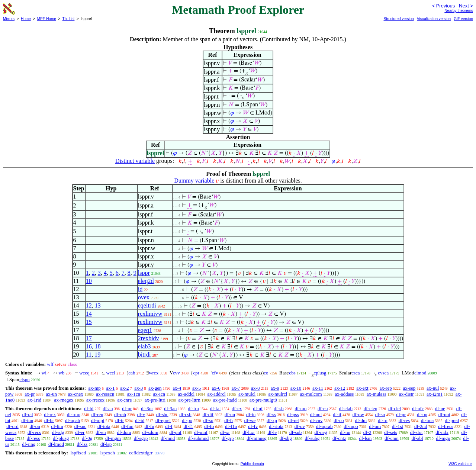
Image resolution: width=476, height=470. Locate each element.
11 (89, 355)
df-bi (89, 408)
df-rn (383, 420)
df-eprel (163, 420)
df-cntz (339, 438)
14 (89, 314)
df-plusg (61, 438)
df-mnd (168, 438)
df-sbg (286, 438)
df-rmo (74, 414)
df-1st (398, 426)
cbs (292, 373)
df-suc (81, 426)
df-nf (258, 408)
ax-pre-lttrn (189, 400)
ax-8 (255, 388)
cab (132, 373)
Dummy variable (194, 181)
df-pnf (176, 432)
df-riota (276, 426)
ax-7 (236, 388)
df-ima (427, 420)
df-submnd (198, 438)
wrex (154, 373)
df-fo (209, 426)
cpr (196, 373)
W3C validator (460, 464)
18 (98, 346)
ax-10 (296, 388)
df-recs (34, 432)
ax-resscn (105, 394)
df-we (250, 420)
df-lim (57, 426)
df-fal (215, 408)
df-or (127, 408)
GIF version (463, 19)
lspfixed (78, 453)
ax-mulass (377, 394)
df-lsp (106, 444)
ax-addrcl (217, 394)
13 (98, 305)
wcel (111, 373)
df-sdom (150, 432)
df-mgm (113, 438)
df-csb (185, 414)
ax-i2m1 (435, 394)
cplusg (320, 373)
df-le (272, 432)
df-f (169, 426)
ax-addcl (186, 394)
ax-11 (318, 388)
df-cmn (392, 438)
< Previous (443, 6)
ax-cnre (124, 400)
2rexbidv (149, 338)
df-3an (170, 408)
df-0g (87, 438)
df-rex (50, 414)
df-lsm (366, 438)
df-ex (237, 408)
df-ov (300, 426)
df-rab (120, 414)
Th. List (69, 19)
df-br (49, 420)
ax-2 (124, 388)
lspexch (107, 453)
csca (356, 373)
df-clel (395, 408)
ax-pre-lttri (155, 400)
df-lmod (56, 444)
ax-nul (433, 388)
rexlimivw (150, 314)
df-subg (312, 438)
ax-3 (139, 388)
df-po (187, 420)
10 (89, 281)
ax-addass (344, 394)
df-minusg (256, 438)
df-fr (229, 420)
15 (89, 322)
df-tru (193, 408)
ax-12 (340, 388)
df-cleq (371, 408)
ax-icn (159, 394)
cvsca (383, 373)
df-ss (271, 414)
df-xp (272, 420)
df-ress (33, 438)
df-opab (73, 420)
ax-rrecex (95, 400)
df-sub (295, 432)
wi (44, 373)
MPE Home (47, 19)
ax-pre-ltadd (225, 400)
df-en (101, 432)
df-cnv (316, 420)
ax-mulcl (247, 394)
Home (26, 19)
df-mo (300, 408)
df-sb (279, 408)
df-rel (294, 420)
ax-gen (155, 388)
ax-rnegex (64, 400)
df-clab (346, 408)
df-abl (417, 438)
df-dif (208, 414)
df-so (208, 420)
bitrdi (144, 355)
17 (89, 338)
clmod (420, 373)
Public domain (252, 464)
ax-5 (197, 388)
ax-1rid (35, 400)
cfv (215, 373)
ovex (144, 297)
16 (89, 346)
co (266, 373)
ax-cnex (76, 394)
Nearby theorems (459, 11)
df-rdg (58, 432)
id (140, 289)
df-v (141, 414)
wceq (84, 373)
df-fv (253, 426)
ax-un (51, 394)
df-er (80, 432)
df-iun (27, 420)
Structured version (398, 19)
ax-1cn (134, 394)
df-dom (124, 432)
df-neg (321, 432)
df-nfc (418, 408)
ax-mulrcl (278, 394)
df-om (375, 426)
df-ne (440, 408)
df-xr (225, 432)
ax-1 (111, 388)
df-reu (97, 414)
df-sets (391, 432)
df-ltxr (249, 432)
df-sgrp (141, 438)
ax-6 (216, 388)
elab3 (144, 346)
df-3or (147, 408)
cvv (176, 373)
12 (89, 305)
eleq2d (146, 281)
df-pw (358, 414)
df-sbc (162, 414)
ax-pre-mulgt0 (263, 400)
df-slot (416, 432)
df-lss (82, 444)
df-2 (367, 432)
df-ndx (442, 432)
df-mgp (443, 438)
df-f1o (231, 426)
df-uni (444, 414)
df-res (404, 420)
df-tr (120, 420)
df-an (108, 408)
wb (62, 373)
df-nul (316, 414)
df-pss (293, 414)
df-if (337, 414)
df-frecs (446, 426)
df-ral (28, 414)
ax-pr (30, 394)
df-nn (345, 432)
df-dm (361, 420)
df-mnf (201, 432)
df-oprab (324, 426)
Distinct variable (135, 161)
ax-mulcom (311, 394)
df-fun (127, 426)
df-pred (452, 420)
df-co (339, 420)
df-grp (228, 438)
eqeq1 (145, 330)
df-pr (401, 414)
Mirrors (9, 19)
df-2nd (421, 426)
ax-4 (177, 388)
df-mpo (351, 426)
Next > (466, 6)
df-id (140, 420)
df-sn (380, 414)
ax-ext (362, 388)
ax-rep (385, 388)
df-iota (104, 426)
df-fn (149, 426)
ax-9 (275, 388)
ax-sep (409, 388)
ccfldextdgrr (141, 453)
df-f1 (189, 426)
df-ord (12, 426)
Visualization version (434, 19)
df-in (251, 414)
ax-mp (95, 388)
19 (97, 355)
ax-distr (406, 394)
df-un (230, 414)
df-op (422, 414)
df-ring (29, 444)
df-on (35, 426)
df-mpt (98, 420)
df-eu (323, 408)
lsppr (144, 273)
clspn (24, 379)
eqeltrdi (147, 305)
